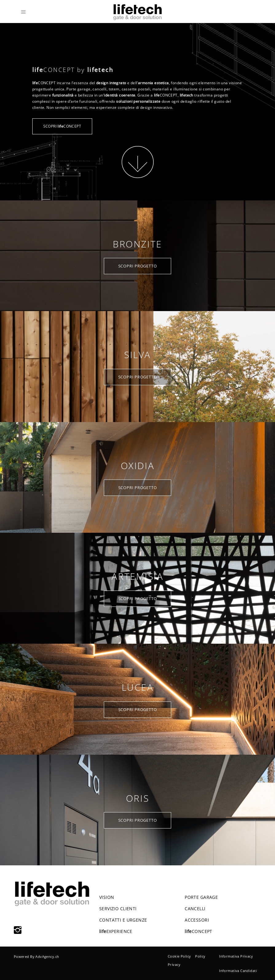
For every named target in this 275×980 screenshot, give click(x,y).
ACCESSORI (197, 920)
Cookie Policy (179, 956)
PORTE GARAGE (201, 897)
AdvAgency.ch (47, 956)
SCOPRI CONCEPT (62, 126)
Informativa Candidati (238, 971)
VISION (107, 897)
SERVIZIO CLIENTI (118, 909)
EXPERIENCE (116, 931)
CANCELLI (195, 909)
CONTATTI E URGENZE (123, 920)
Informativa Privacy (236, 956)
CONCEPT (198, 931)
